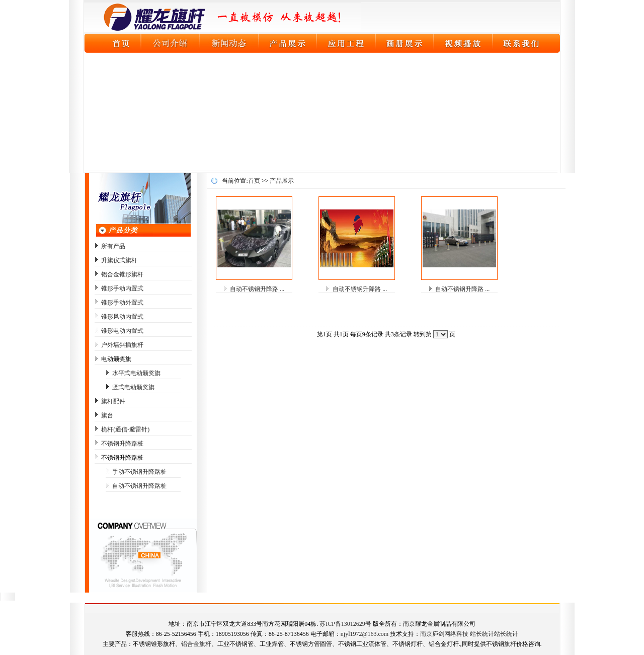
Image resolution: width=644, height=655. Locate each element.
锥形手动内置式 (122, 288)
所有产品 (113, 246)
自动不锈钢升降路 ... (257, 289)
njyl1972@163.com (365, 634)
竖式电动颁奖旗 (133, 387)
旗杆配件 (113, 401)
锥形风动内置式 (122, 317)
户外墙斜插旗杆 (122, 345)
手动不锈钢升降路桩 (139, 472)
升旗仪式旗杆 (119, 260)
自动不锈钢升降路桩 (139, 486)
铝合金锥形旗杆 (122, 274)
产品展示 (282, 181)
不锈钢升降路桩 (122, 444)
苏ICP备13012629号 (345, 624)
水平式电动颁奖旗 (136, 373)
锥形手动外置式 (122, 303)
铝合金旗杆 (196, 644)
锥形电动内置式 (122, 331)
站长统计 (482, 634)
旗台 (107, 415)
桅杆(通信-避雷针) (125, 429)
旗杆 (510, 644)
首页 (254, 181)
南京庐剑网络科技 (444, 634)
